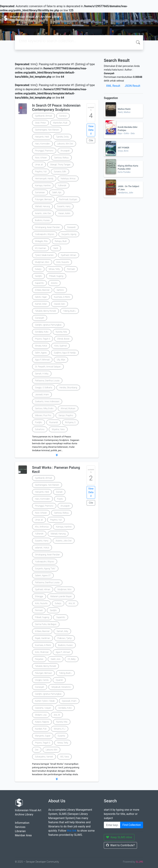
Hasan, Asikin (64, 213)
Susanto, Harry (64, 206)
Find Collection (132, 825)
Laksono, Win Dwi (65, 144)
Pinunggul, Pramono (44, 151)
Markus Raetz (124, 109)
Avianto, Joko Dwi (43, 213)
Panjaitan (39, 659)
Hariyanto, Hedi (42, 137)
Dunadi (59, 492)
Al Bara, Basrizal (42, 290)
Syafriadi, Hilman (68, 255)
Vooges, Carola (42, 680)
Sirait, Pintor (40, 123)
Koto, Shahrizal (42, 652)
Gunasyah (40, 318)
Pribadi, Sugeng (56, 276)
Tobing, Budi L (70, 311)
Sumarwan (40, 192)
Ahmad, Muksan (68, 408)
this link (72, 831)
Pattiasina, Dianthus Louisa (47, 582)
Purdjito (39, 422)
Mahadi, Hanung (42, 206)
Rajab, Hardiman (43, 638)
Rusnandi (54, 422)
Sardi (56, 248)
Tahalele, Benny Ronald (45, 311)
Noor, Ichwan (41, 158)
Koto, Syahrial (61, 346)
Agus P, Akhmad (42, 360)
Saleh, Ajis (57, 192)
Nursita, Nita (61, 332)
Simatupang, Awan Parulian (47, 227)
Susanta (61, 736)
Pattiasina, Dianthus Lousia (47, 381)
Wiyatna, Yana (58, 429)
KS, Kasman (41, 248)
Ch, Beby (72, 659)
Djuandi (59, 680)
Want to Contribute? (120, 845)
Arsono (54, 283)
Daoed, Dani (60, 304)
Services (20, 827)
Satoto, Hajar (41, 297)
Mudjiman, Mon (42, 262)
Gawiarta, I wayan (43, 708)
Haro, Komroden (42, 144)
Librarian (20, 831)
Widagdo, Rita (41, 241)
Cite (91, 140)
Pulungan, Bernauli (43, 199)
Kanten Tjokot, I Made (45, 701)
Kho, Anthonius (42, 527)
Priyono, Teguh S (43, 339)
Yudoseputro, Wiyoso (45, 234)
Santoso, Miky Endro (44, 408)
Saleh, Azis (56, 659)
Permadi (71, 269)
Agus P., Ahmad (63, 652)
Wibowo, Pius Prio (43, 415)
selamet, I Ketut (42, 548)
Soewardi (71, 227)
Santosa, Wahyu (61, 158)
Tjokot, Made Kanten (44, 255)
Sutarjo (38, 269)
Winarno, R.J (60, 729)
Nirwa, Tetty (63, 743)
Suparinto (39, 283)
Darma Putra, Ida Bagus (46, 624)
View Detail (91, 130)
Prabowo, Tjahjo (65, 638)
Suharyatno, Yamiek (44, 757)
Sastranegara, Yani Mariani (47, 130)
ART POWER (123, 148)
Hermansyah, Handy (44, 179)
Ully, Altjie (61, 360)
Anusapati (65, 151)
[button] (57, 455)
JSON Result (132, 86)
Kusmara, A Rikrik (62, 297)
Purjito (60, 499)
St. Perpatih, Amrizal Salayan (48, 367)
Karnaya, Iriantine (43, 186)
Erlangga (39, 596)
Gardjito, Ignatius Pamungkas (48, 325)
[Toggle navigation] (150, 18)
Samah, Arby (62, 631)
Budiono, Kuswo (65, 645)
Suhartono (40, 429)
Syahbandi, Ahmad (43, 116)
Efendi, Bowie (63, 339)
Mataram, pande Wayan (61, 596)
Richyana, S (70, 422)
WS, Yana (65, 757)
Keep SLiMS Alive (119, 837)
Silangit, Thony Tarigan (60, 165)
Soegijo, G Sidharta (44, 388)
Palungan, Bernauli (43, 673)
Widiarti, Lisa (41, 715)
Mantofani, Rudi (60, 123)
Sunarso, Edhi (60, 172)
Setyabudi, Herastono (61, 687)
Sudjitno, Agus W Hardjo (65, 353)
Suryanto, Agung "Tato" (45, 569)
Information (22, 823)
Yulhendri (62, 186)
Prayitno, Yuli (41, 172)
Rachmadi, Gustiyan (68, 199)
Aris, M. (72, 603)
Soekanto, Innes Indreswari (47, 402)
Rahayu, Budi (61, 241)
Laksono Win (51, 750)
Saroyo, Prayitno (66, 415)
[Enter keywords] (112, 825)
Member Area (23, 835)
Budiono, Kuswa (42, 220)
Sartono (60, 290)
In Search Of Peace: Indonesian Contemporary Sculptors (56, 107)
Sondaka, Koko (42, 332)
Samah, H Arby (42, 374)
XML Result (113, 86)
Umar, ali (39, 165)
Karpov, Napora (42, 722)
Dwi (37, 750)
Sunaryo (63, 116)
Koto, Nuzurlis (63, 262)
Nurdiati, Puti (41, 729)
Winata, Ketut (41, 346)
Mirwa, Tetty (54, 269)
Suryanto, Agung (69, 234)
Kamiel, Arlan (41, 304)
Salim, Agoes (41, 353)
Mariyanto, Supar (43, 736)
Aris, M (57, 715)
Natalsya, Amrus (68, 179)
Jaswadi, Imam (42, 395)
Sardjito (39, 276)
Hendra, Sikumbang (68, 388)
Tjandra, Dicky (62, 137)
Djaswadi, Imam (69, 701)
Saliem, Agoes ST (43, 576)
